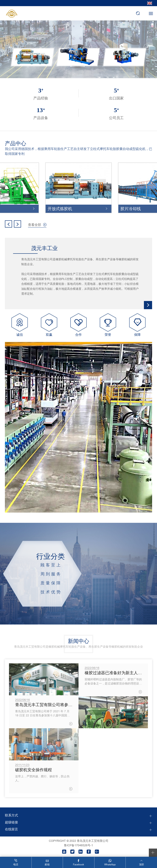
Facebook (78, 865)
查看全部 (35, 225)
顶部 (141, 865)
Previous (10, 47)
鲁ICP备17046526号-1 (78, 845)
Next (147, 47)
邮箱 (47, 865)
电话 (16, 865)
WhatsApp (110, 865)
